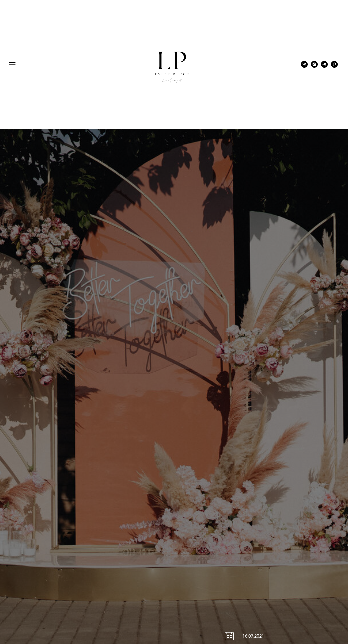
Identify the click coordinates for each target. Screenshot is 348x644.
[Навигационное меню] (12, 64)
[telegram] (324, 66)
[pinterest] (334, 66)
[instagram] (314, 66)
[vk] (304, 66)
